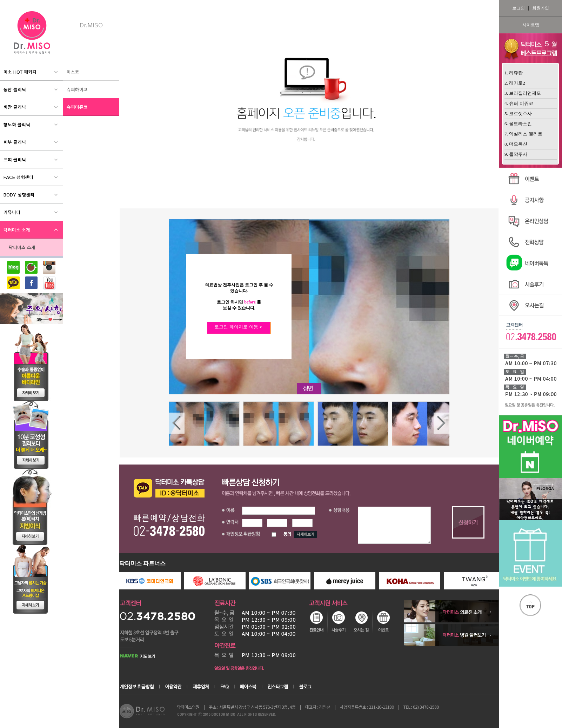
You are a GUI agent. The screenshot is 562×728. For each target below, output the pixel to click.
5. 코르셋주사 (518, 113)
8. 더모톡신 (516, 144)
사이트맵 (531, 25)
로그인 (518, 8)
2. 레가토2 (515, 83)
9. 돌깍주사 (516, 154)
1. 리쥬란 (514, 73)
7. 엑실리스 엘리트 (523, 134)
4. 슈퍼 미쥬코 (519, 103)
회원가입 (541, 8)
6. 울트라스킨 (518, 124)
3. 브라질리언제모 (523, 93)
